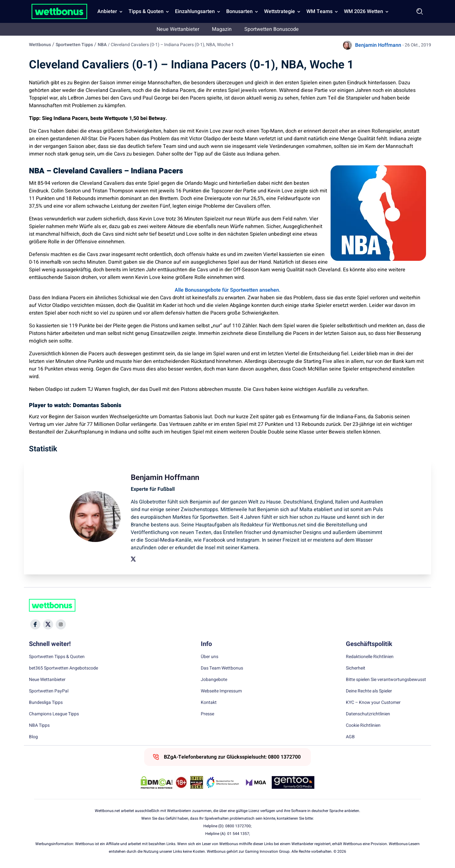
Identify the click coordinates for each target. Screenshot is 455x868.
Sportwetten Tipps (74, 45)
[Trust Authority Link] (223, 782)
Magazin (222, 29)
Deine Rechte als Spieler (369, 691)
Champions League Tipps (54, 714)
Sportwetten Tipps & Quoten (57, 657)
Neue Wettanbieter (178, 29)
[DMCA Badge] (157, 782)
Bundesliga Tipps (46, 703)
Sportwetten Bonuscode (272, 29)
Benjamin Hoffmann (378, 45)
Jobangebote (214, 680)
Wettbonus (40, 45)
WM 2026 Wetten (364, 11)
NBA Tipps (39, 726)
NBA (102, 45)
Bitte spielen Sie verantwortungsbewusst (386, 680)
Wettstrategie (280, 11)
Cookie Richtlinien (363, 726)
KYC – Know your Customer (373, 703)
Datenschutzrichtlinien (368, 714)
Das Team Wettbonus (222, 668)
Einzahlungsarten (195, 11)
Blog (33, 737)
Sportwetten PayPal (49, 691)
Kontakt (209, 703)
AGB (350, 737)
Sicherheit (356, 668)
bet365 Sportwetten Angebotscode (63, 668)
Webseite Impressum (221, 691)
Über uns (210, 657)
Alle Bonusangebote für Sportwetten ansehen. (227, 290)
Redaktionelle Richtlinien (370, 657)
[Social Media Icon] (35, 624)
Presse (207, 714)
